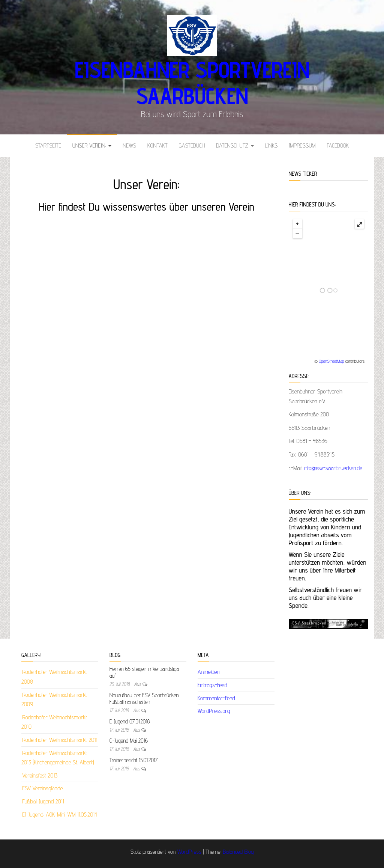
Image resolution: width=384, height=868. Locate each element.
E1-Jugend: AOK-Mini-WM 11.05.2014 (60, 815)
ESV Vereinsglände (42, 788)
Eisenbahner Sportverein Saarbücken (192, 83)
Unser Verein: (92, 145)
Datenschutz (235, 145)
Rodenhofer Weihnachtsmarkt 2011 (60, 740)
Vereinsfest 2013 (40, 775)
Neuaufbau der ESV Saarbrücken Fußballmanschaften (144, 698)
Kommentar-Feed (216, 698)
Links (271, 145)
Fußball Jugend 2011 (43, 801)
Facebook (338, 145)
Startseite (48, 145)
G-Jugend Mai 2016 (129, 741)
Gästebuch (192, 145)
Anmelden (209, 672)
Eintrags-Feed (212, 685)
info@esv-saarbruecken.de (333, 468)
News (129, 145)
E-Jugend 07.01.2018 (130, 721)
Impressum (302, 145)
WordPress (189, 852)
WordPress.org (214, 711)
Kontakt (157, 145)
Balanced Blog (238, 852)
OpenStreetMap (331, 361)
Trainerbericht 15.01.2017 (133, 760)
